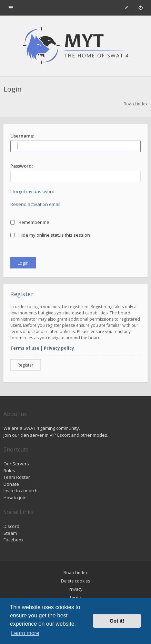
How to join (15, 498)
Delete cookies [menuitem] (75, 581)
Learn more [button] (25, 633)
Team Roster (17, 477)
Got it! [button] (117, 621)
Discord (11, 526)
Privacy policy (59, 348)
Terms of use (25, 348)
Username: (22, 136)
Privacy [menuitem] (75, 589)
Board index (75, 573)
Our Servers (16, 464)
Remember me (30, 222)
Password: (22, 166)
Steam (10, 533)
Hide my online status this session (50, 235)
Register (26, 365)
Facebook (14, 540)
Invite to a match (21, 491)
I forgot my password (32, 191)
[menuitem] (140, 8)
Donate (11, 484)
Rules (9, 471)
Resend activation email (35, 204)
